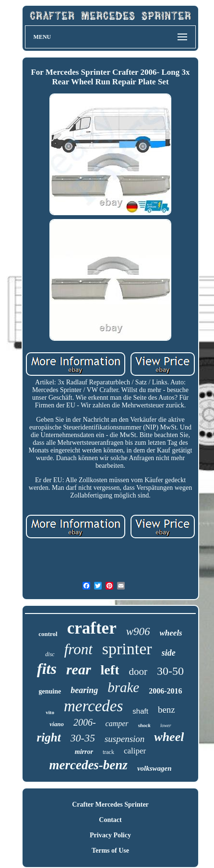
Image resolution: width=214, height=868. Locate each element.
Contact (110, 820)
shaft (140, 711)
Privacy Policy (110, 835)
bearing (84, 690)
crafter (92, 628)
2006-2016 (165, 691)
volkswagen (155, 768)
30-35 (83, 738)
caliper (135, 751)
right (49, 737)
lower (166, 725)
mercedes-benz (88, 765)
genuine (50, 691)
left (110, 670)
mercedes (93, 706)
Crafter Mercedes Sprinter (110, 804)
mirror (84, 752)
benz (166, 710)
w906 (138, 631)
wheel (169, 737)
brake (123, 687)
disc (50, 654)
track (108, 752)
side (169, 653)
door (138, 671)
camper (117, 723)
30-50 (170, 671)
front (78, 649)
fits (47, 669)
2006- (85, 722)
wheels (171, 633)
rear (79, 669)
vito (50, 712)
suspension (125, 739)
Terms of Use (110, 851)
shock (144, 725)
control (48, 634)
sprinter (127, 649)
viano (57, 724)
